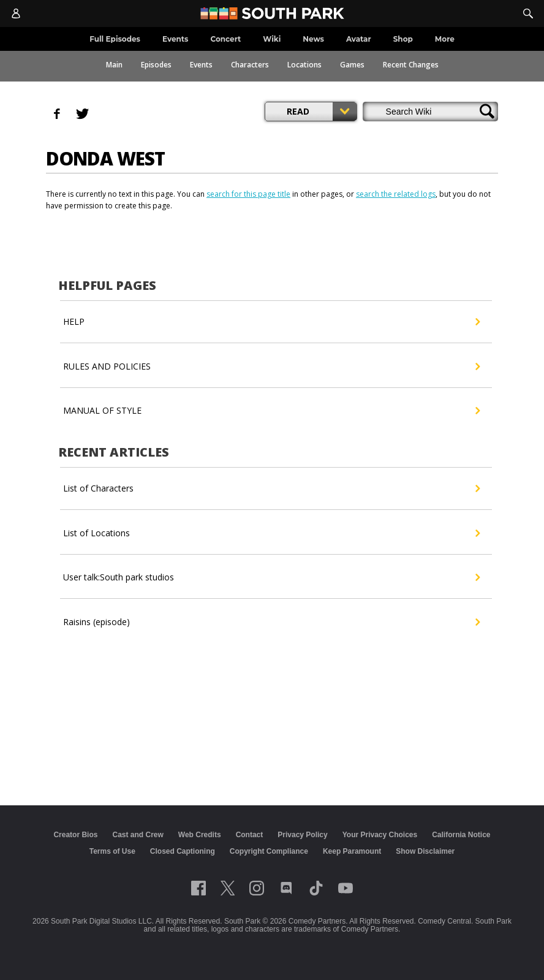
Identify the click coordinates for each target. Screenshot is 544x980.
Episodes (156, 65)
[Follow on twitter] (228, 888)
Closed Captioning (183, 851)
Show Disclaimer (425, 851)
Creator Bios (75, 835)
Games (352, 65)
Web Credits (200, 835)
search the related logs (396, 194)
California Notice (461, 835)
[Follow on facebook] (198, 888)
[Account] (16, 13)
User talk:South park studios (271, 577)
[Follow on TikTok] (316, 888)
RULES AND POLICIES (271, 367)
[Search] (528, 13)
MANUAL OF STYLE (271, 411)
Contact (250, 835)
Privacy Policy (302, 835)
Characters (250, 65)
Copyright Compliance (269, 851)
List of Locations (271, 533)
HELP (271, 322)
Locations (304, 65)
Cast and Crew (138, 835)
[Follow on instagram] (257, 888)
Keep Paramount (352, 851)
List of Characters (271, 488)
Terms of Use (112, 851)
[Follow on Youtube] (346, 888)
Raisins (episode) (271, 622)
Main (114, 65)
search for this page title (248, 194)
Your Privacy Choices (380, 835)
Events (201, 65)
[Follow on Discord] (286, 888)
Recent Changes (411, 65)
